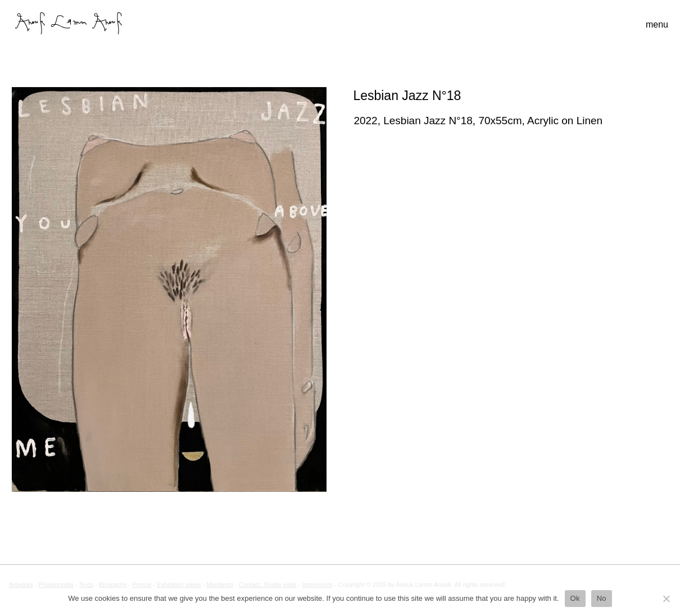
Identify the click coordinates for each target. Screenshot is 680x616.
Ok (575, 598)
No (602, 598)
